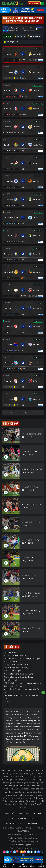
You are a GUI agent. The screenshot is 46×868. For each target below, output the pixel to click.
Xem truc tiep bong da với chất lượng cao (20, 674)
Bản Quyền (21, 818)
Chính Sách (37, 813)
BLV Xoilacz (34, 36)
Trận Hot (20, 36)
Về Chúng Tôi (10, 813)
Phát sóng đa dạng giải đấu (15, 671)
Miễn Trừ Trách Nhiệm (14, 823)
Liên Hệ (10, 818)
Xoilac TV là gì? (10, 652)
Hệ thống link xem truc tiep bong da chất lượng (22, 683)
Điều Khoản (24, 813)
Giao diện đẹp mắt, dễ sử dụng (16, 668)
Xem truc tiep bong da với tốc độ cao (18, 677)
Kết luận (7, 701)
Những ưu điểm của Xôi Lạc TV (16, 665)
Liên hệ (7, 705)
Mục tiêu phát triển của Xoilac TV (17, 655)
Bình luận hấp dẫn (11, 680)
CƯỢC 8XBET (34, 3)
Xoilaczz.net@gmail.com (26, 845)
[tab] (6, 29)
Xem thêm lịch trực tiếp (23, 413)
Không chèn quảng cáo (13, 686)
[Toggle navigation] (43, 3)
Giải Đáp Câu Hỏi (34, 823)
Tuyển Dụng (34, 818)
